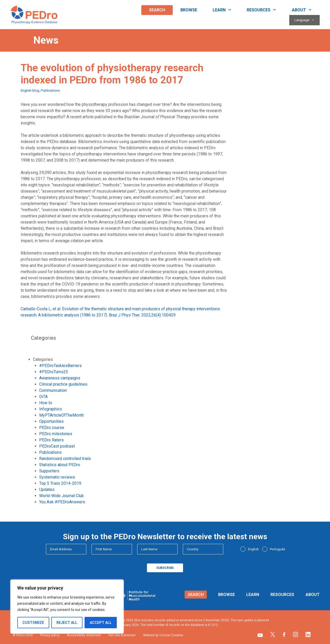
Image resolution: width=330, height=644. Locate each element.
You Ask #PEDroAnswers (62, 502)
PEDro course (52, 428)
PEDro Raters (51, 440)
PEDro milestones (56, 434)
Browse (189, 10)
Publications (50, 90)
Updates (47, 490)
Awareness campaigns (60, 378)
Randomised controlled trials (65, 459)
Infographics (51, 409)
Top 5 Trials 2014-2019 (60, 483)
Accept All (101, 623)
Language (307, 20)
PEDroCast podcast (57, 446)
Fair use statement (122, 635)
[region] (67, 607)
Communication (53, 390)
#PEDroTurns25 (54, 372)
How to (46, 403)
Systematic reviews (57, 477)
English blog (30, 90)
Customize (33, 623)
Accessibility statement (84, 635)
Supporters (49, 471)
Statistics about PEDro (60, 465)
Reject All (67, 623)
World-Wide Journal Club (61, 496)
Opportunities (51, 421)
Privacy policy (50, 635)
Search (157, 10)
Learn (226, 10)
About (306, 10)
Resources (265, 10)
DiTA (43, 397)
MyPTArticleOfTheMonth (61, 415)
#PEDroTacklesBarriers (60, 366)
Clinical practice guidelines (63, 384)
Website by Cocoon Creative (163, 635)
